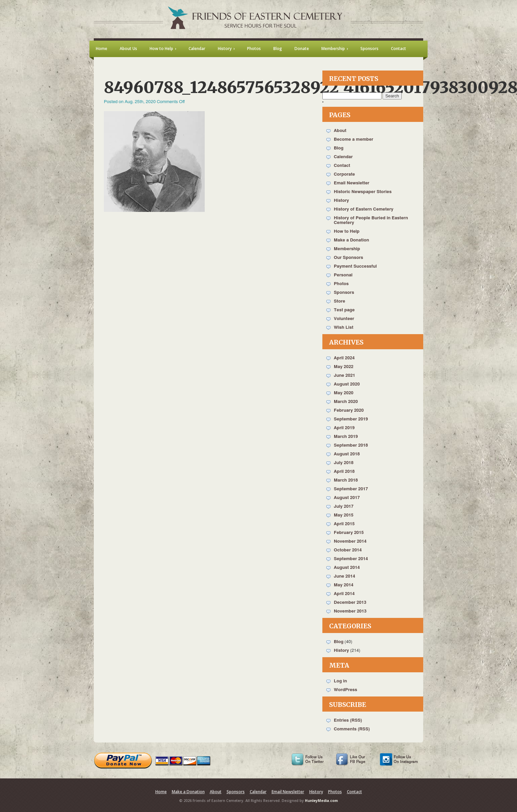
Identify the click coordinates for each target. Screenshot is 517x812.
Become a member (353, 140)
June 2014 (344, 576)
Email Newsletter (352, 183)
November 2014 (350, 542)
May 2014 (344, 585)
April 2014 (344, 594)
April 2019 (344, 428)
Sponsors (344, 293)
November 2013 (350, 611)
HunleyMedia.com (321, 801)
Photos (341, 284)
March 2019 (346, 437)
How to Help (347, 232)
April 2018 (344, 472)
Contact (342, 166)
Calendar (343, 157)
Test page (344, 310)
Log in (340, 681)
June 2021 (344, 376)
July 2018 (344, 463)
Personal (343, 275)
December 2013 (350, 603)
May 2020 (344, 393)
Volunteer (344, 319)
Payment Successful (355, 266)
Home (161, 792)
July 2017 (344, 507)
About (340, 131)
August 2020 (347, 384)
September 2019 (351, 419)
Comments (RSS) (352, 729)
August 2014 (347, 568)
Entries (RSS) (348, 720)
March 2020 (346, 402)
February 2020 (349, 411)
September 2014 (351, 559)
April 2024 (344, 358)
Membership (347, 249)
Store (340, 301)
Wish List (344, 328)
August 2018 (347, 454)
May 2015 (344, 515)
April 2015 (344, 524)
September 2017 (351, 489)
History (341, 201)
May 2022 (344, 367)
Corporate (344, 174)
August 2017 (347, 498)
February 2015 (349, 533)
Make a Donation (351, 240)
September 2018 (351, 445)
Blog (339, 148)
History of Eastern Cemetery (364, 209)
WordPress (346, 690)
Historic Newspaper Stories (363, 192)
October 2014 (348, 550)
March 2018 (346, 480)
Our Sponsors (348, 258)
